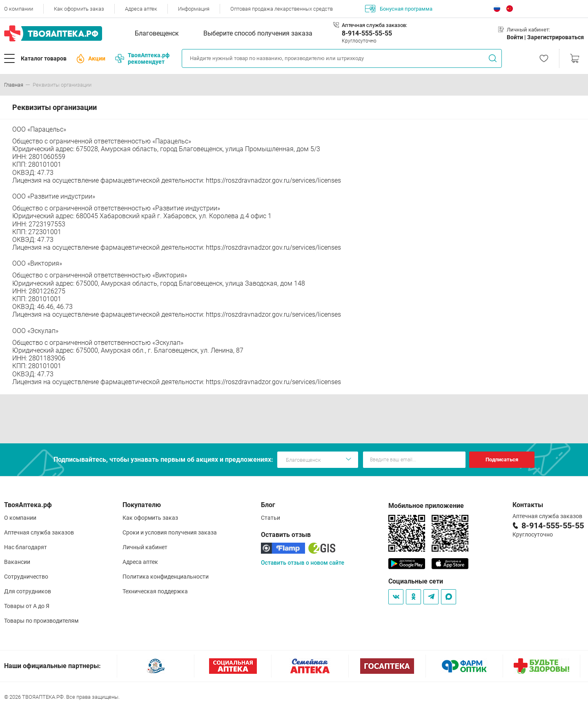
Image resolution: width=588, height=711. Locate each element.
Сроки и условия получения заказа (170, 532)
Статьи (271, 518)
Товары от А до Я (27, 606)
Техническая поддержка (155, 591)
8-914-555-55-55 (367, 33)
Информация (194, 9)
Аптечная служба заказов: (374, 25)
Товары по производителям (41, 621)
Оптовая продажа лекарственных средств (282, 9)
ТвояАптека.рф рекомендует (142, 58)
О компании (19, 9)
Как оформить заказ (79, 9)
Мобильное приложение (426, 506)
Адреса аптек (141, 9)
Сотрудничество (26, 577)
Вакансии (17, 562)
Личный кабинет (145, 547)
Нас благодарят (26, 547)
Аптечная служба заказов (39, 532)
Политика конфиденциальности (166, 577)
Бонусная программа (399, 9)
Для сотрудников (28, 591)
